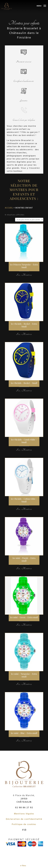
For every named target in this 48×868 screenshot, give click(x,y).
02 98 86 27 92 (24, 807)
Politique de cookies (24, 824)
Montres (27, 275)
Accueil (9, 208)
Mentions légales (24, 814)
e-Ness (23, 865)
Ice (18, 275)
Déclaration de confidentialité (24, 819)
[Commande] (29, 220)
